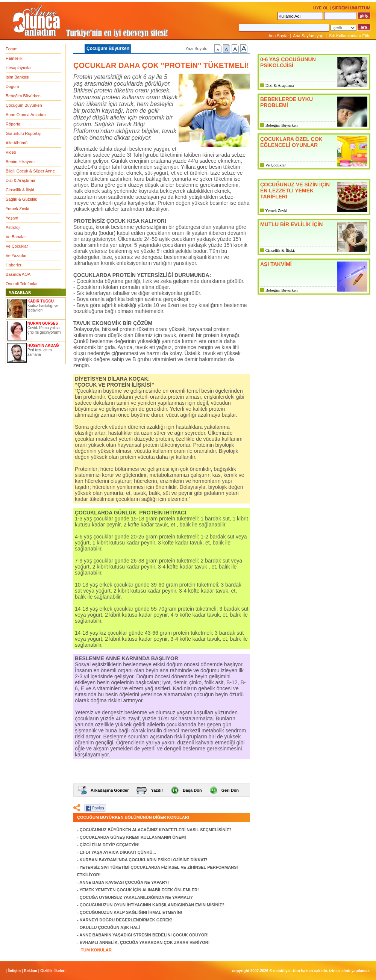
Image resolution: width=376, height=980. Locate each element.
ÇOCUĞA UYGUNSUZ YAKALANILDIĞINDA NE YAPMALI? (136, 897)
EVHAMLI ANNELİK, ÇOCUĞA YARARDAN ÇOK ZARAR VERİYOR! (145, 942)
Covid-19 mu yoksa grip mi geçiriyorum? (44, 330)
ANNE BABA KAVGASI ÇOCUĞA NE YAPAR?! (124, 882)
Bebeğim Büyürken (23, 96)
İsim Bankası (17, 77)
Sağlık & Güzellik (21, 199)
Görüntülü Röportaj (23, 133)
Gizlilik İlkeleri (53, 971)
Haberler (14, 265)
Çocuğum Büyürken (24, 105)
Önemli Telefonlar (22, 284)
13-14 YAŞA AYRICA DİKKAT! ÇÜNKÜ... (118, 852)
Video (11, 152)
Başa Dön (192, 790)
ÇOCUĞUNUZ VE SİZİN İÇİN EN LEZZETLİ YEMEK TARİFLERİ (295, 191)
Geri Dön (230, 790)
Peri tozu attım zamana (39, 352)
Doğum (12, 86)
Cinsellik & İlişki (20, 190)
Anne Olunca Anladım (26, 115)
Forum (12, 49)
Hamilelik (14, 58)
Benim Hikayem (20, 162)
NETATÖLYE (282, 971)
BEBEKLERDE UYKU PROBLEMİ (287, 102)
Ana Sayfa (278, 36)
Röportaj (14, 124)
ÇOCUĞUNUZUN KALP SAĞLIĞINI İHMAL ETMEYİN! (131, 912)
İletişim (14, 971)
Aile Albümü (17, 143)
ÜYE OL (321, 8)
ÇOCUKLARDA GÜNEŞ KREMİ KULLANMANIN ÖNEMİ (133, 837)
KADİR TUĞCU (41, 301)
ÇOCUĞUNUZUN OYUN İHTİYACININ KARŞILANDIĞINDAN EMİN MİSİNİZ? (152, 905)
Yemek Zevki (17, 209)
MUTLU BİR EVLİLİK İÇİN (291, 224)
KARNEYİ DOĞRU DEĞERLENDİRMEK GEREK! (126, 920)
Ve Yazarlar (16, 256)
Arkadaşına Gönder (110, 790)
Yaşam (12, 218)
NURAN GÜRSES (43, 323)
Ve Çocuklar (17, 246)
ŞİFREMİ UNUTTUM (351, 8)
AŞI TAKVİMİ (276, 264)
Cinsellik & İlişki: (280, 250)
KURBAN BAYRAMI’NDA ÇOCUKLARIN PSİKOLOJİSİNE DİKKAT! (143, 860)
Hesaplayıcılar (19, 68)
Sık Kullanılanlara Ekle (350, 36)
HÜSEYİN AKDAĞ (43, 346)
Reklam (30, 971)
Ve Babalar (16, 237)
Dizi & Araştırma (20, 180)
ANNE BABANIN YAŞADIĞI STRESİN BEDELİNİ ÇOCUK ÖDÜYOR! (144, 935)
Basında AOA (18, 274)
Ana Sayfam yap (308, 36)
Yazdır (157, 790)
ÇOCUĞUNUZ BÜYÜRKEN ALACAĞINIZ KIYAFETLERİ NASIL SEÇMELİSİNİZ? (156, 830)
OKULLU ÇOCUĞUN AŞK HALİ (110, 927)
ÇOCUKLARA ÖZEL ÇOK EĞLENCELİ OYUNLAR (291, 142)
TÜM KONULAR (96, 950)
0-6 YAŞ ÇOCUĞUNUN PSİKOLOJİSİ (288, 62)
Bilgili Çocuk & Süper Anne (30, 171)
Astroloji (13, 227)
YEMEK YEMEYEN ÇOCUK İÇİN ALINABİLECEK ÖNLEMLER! (139, 890)
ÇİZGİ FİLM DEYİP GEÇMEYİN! (110, 845)
